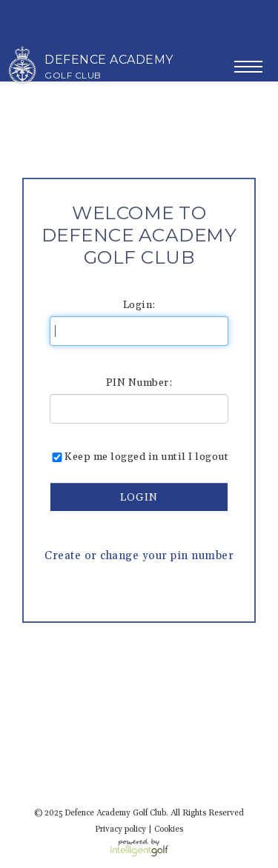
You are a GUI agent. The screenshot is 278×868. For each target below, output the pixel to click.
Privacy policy (120, 829)
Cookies (169, 829)
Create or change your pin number (139, 556)
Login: (139, 305)
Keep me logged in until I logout (139, 457)
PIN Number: (139, 383)
